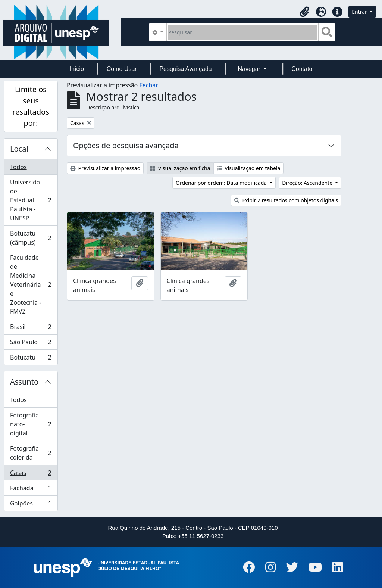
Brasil (31, 328)
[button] (304, 12)
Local (19, 149)
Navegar (250, 69)
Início (77, 69)
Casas (31, 474)
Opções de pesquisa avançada (126, 145)
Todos (18, 167)
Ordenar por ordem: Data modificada (222, 183)
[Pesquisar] (243, 32)
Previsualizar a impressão (105, 168)
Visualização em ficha (180, 168)
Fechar (148, 85)
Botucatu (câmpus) (31, 238)
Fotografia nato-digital (31, 424)
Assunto (24, 382)
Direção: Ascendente (308, 183)
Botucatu (31, 359)
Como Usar (122, 69)
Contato (302, 69)
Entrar (360, 12)
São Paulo (31, 344)
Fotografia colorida (31, 453)
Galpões (31, 505)
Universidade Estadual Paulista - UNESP (31, 200)
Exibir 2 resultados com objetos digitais (286, 200)
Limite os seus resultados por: (31, 106)
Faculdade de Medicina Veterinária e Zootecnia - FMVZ (31, 284)
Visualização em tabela (249, 168)
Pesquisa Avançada (185, 69)
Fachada (31, 490)
